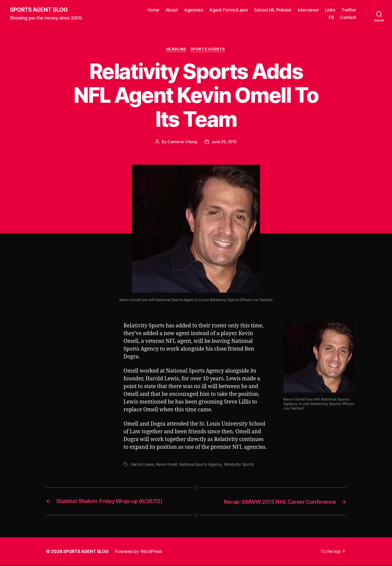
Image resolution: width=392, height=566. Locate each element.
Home (153, 10)
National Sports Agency (202, 465)
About (172, 10)
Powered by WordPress (141, 552)
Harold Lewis (142, 465)
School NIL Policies (273, 10)
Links (330, 10)
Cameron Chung (182, 142)
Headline (176, 50)
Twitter (349, 10)
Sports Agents (209, 50)
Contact (348, 18)
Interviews (308, 10)
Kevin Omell (167, 465)
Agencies (193, 10)
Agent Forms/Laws (228, 10)
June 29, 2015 (224, 142)
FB (331, 18)
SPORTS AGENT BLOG (40, 10)
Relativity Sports (241, 465)
